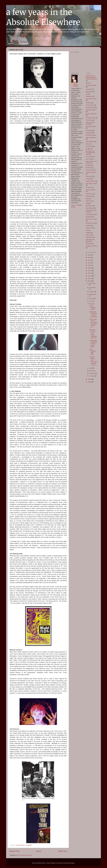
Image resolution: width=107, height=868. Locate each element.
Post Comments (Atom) (25, 855)
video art (88, 235)
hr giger (88, 149)
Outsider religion (91, 190)
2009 (90, 379)
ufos (87, 230)
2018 (90, 260)
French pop (89, 120)
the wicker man (90, 223)
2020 (90, 255)
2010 (90, 281)
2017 (90, 263)
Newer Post (14, 851)
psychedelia (89, 208)
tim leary (88, 225)
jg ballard (89, 165)
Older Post (62, 851)
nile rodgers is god (91, 183)
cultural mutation (91, 110)
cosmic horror (90, 105)
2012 (90, 276)
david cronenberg (91, 114)
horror (88, 144)
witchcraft (89, 244)
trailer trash (89, 228)
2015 (90, 268)
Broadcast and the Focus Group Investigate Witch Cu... (93, 334)
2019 (90, 258)
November (93, 288)
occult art (89, 187)
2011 (90, 278)
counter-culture (90, 107)
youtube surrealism (92, 246)
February (92, 373)
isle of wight (89, 157)
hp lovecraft (89, 146)
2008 (90, 382)
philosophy (89, 196)
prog (87, 203)
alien (87, 83)
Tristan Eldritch (76, 85)
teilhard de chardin (91, 219)
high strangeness (91, 138)
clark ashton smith (91, 99)
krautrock (89, 168)
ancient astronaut (91, 85)
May (91, 304)
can (87, 94)
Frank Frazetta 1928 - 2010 (92, 352)
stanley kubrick (90, 214)
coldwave (89, 103)
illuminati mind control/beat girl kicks (90, 153)
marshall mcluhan (91, 172)
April (91, 368)
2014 (90, 271)
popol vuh (89, 201)
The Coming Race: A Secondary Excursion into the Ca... (93, 323)
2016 (90, 265)
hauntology (89, 130)
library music (90, 170)
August (92, 299)
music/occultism (91, 181)
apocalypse (89, 92)
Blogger (72, 863)
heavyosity (89, 133)
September (93, 294)
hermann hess (90, 135)
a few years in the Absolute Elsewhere (43, 17)
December (93, 283)
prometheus (89, 206)
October (92, 292)
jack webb (89, 159)
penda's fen (89, 194)
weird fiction (89, 237)
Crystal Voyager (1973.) (92, 308)
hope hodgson (90, 142)
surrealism (89, 217)
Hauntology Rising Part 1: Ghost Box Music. (93, 314)
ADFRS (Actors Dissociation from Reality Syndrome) (91, 77)
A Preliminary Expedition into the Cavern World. (93, 344)
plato (87, 199)
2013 (90, 273)
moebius (88, 179)
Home (39, 851)
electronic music (91, 118)
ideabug (60, 863)
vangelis (88, 233)
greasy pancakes (91, 126)
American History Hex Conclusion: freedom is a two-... (93, 361)
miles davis (89, 176)
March (92, 371)
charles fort (89, 96)
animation (89, 89)
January (92, 376)
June (91, 301)
